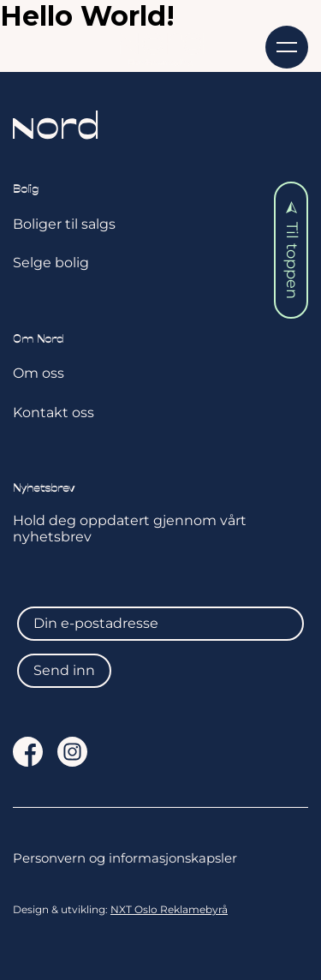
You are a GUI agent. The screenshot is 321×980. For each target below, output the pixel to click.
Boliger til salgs (64, 224)
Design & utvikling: (120, 910)
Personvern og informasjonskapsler (125, 858)
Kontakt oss (53, 412)
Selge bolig (51, 263)
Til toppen (292, 251)
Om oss (39, 373)
